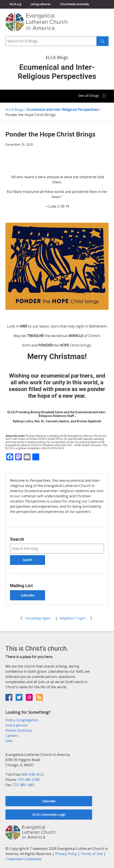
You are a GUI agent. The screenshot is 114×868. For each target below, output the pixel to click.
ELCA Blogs (15, 110)
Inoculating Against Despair (39, 618)
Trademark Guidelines (23, 859)
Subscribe (28, 595)
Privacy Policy (66, 854)
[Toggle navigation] (92, 96)
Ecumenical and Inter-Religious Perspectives (63, 110)
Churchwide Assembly (75, 4)
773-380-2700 (29, 780)
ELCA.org (15, 4)
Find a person (16, 725)
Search (17, 539)
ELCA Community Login (49, 815)
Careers (12, 736)
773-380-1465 (23, 785)
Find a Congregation (22, 720)
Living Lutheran (41, 4)
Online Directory (19, 730)
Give (9, 741)
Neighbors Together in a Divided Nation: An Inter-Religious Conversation (73, 618)
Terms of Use (92, 854)
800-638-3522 (33, 774)
